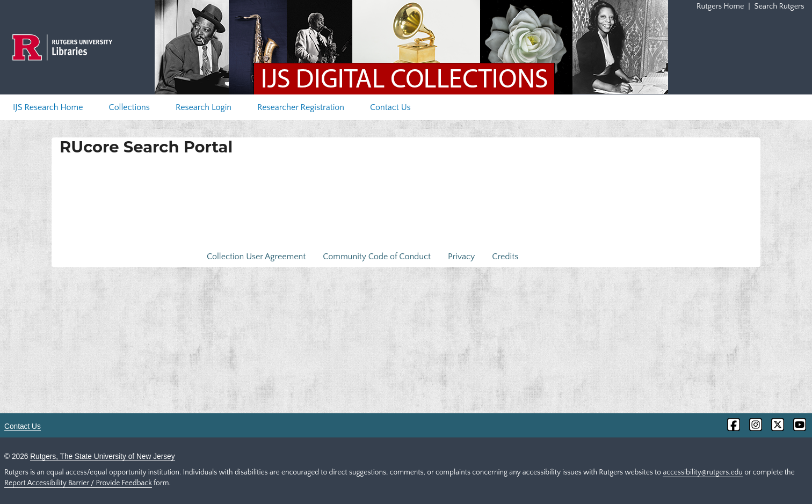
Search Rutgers (780, 6)
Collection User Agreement (256, 257)
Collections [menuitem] (129, 107)
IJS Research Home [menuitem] (48, 107)
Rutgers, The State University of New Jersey (102, 456)
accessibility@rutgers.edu (702, 472)
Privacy (461, 257)
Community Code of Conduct (377, 257)
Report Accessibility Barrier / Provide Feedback (78, 483)
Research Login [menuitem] (204, 107)
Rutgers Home (720, 6)
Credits (505, 257)
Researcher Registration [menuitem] (301, 107)
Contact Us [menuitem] (390, 107)
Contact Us (23, 426)
